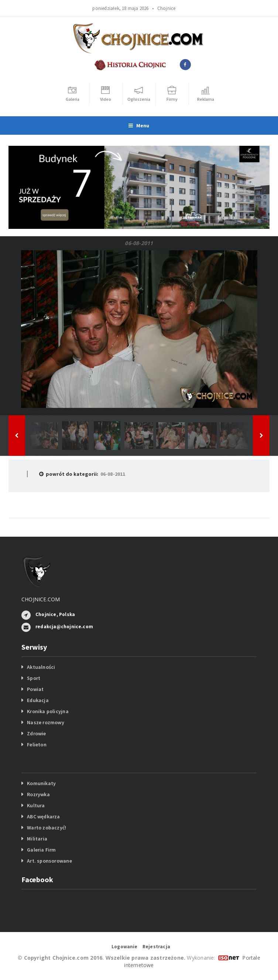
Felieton (37, 745)
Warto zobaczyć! (47, 828)
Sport (34, 678)
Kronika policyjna (48, 711)
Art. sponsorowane (49, 861)
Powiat (35, 689)
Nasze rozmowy (46, 722)
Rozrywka (38, 794)
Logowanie (125, 947)
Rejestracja (156, 947)
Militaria (37, 839)
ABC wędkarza (44, 816)
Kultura (36, 805)
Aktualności (41, 667)
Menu (139, 125)
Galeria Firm (42, 850)
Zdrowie (36, 733)
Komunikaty (41, 783)
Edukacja (38, 700)
